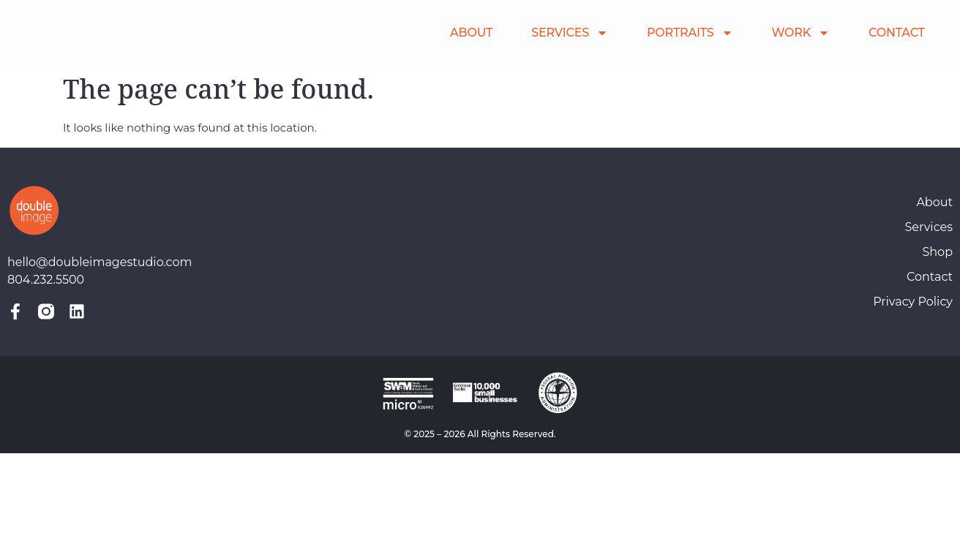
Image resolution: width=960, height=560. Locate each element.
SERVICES (570, 33)
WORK (801, 33)
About (934, 202)
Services (929, 227)
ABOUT (471, 33)
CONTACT (897, 33)
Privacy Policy (913, 302)
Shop (937, 252)
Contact (930, 277)
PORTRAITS (690, 33)
